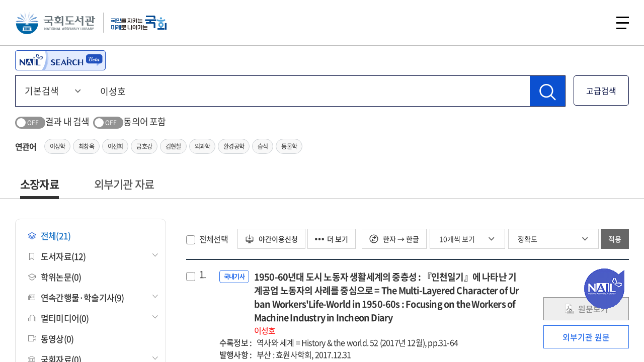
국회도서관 (55, 23)
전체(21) (49, 236)
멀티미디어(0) (59, 318)
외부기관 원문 (586, 337)
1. (203, 275)
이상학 (58, 146)
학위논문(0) (55, 277)
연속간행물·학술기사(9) (76, 297)
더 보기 (332, 239)
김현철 (173, 146)
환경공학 (234, 146)
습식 (263, 146)
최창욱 (86, 146)
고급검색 (601, 90)
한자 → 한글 (394, 239)
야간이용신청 (271, 239)
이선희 (115, 146)
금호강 (144, 146)
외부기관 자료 (124, 184)
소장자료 (39, 184)
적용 (615, 239)
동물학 (289, 146)
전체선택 (214, 239)
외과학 (203, 146)
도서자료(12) (57, 256)
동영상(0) (51, 339)
